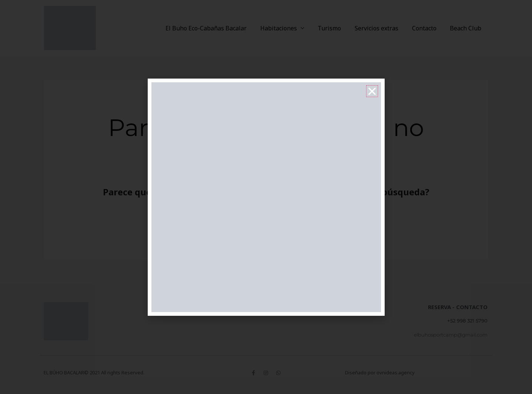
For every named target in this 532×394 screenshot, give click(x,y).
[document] (266, 197)
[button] (372, 91)
